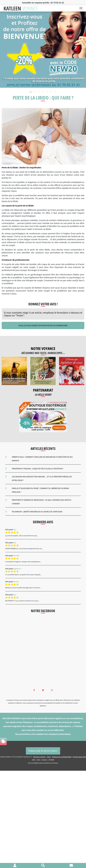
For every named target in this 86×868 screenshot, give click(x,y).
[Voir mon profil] (15, 866)
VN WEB (51, 760)
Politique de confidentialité (62, 757)
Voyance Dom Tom (79, 757)
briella (17, 555)
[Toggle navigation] (82, 8)
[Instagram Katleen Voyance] (52, 690)
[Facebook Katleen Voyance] (34, 690)
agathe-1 (18, 568)
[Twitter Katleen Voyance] (43, 690)
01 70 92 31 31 (57, 3)
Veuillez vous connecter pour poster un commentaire (43, 325)
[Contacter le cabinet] (71, 866)
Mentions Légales (39, 757)
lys (15, 529)
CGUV (49, 757)
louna (16, 581)
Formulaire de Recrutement (43, 751)
